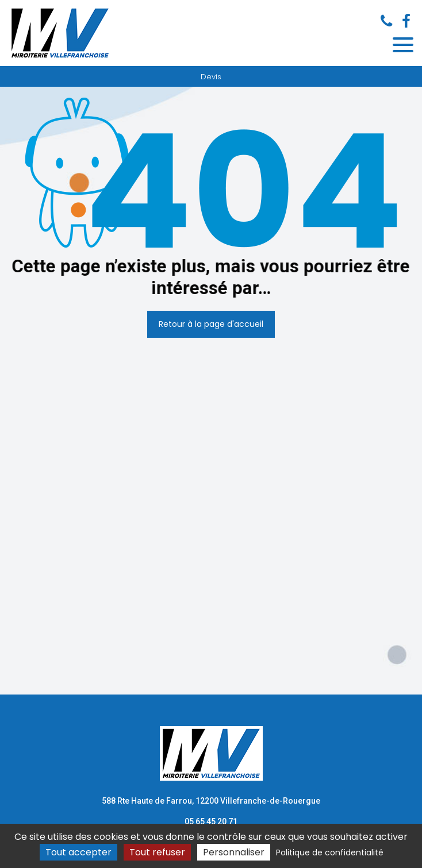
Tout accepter (78, 852)
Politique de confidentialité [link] (330, 852)
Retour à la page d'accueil (211, 324)
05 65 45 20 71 (211, 821)
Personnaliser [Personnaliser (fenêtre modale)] (234, 852)
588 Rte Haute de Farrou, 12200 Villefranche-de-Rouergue (211, 801)
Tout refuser (157, 852)
